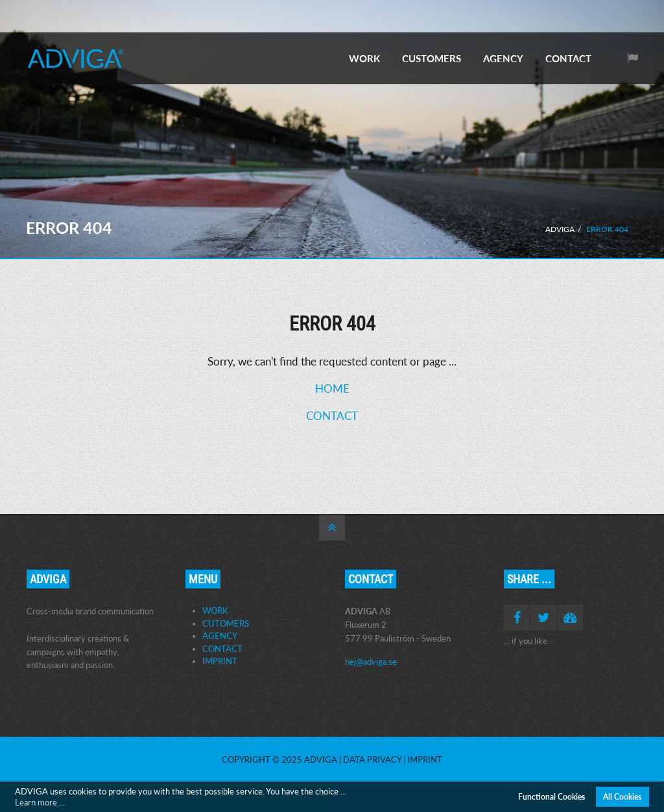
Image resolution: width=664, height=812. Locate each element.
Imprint (425, 760)
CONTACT (568, 58)
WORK (364, 58)
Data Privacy (372, 760)
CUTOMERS (226, 623)
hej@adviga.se (371, 662)
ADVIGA (560, 229)
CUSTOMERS (432, 58)
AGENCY (503, 58)
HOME (332, 389)
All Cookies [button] (622, 796)
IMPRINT (220, 661)
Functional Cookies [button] (551, 796)
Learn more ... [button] (40, 802)
